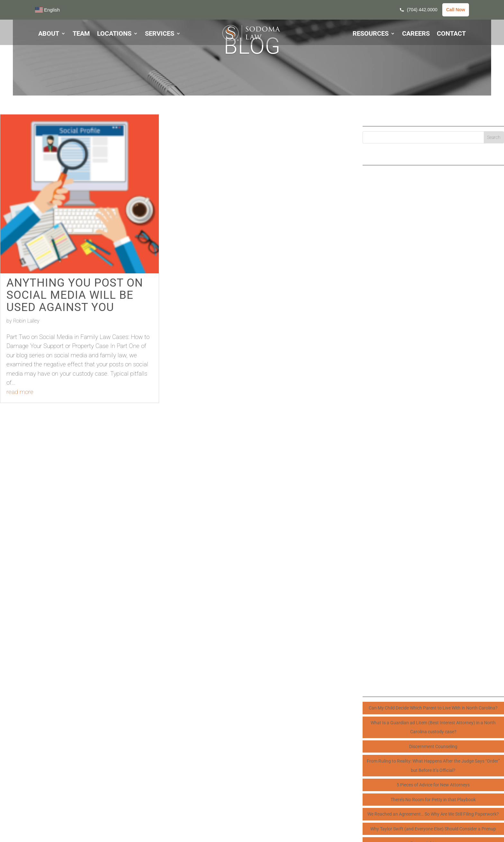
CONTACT (451, 34)
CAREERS (416, 34)
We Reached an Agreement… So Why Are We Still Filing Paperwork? (433, 814)
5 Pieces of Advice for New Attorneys (433, 785)
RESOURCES (371, 34)
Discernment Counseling (433, 746)
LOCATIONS (114, 34)
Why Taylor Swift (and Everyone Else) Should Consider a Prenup (433, 829)
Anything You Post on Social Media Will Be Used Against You (75, 295)
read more (20, 392)
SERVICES (160, 34)
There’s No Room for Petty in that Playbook (433, 800)
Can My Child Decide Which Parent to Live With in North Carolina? (433, 708)
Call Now (456, 10)
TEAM (81, 34)
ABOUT (49, 34)
